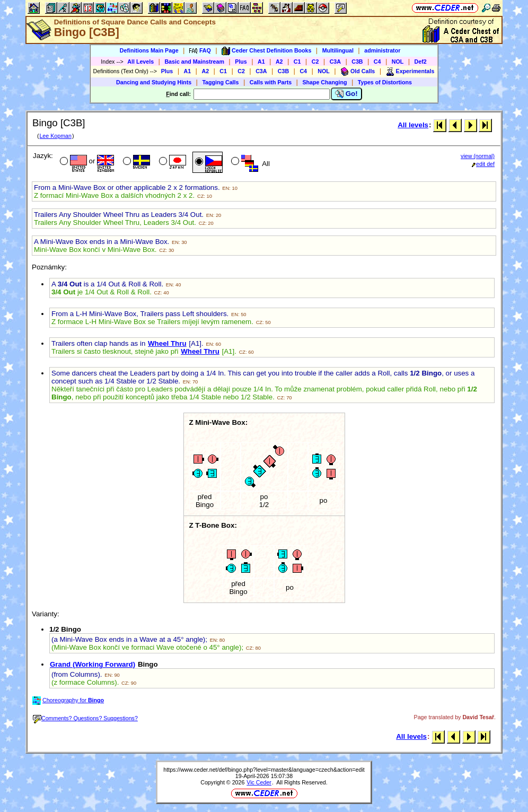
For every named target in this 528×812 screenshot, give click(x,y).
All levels (413, 125)
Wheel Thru (167, 343)
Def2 (421, 62)
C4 (377, 62)
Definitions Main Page (149, 50)
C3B (357, 62)
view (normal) (478, 156)
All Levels (140, 62)
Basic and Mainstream (194, 62)
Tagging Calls (220, 82)
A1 (261, 62)
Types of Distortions (385, 82)
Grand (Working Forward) (93, 664)
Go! (346, 94)
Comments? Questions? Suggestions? (85, 718)
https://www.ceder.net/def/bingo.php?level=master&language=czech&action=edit (264, 770)
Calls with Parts (271, 82)
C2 (315, 62)
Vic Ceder (259, 782)
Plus (241, 62)
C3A (335, 62)
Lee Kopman (55, 136)
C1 (297, 62)
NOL (398, 62)
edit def (483, 164)
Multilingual (338, 50)
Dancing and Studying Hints (154, 82)
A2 (279, 62)
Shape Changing (324, 82)
